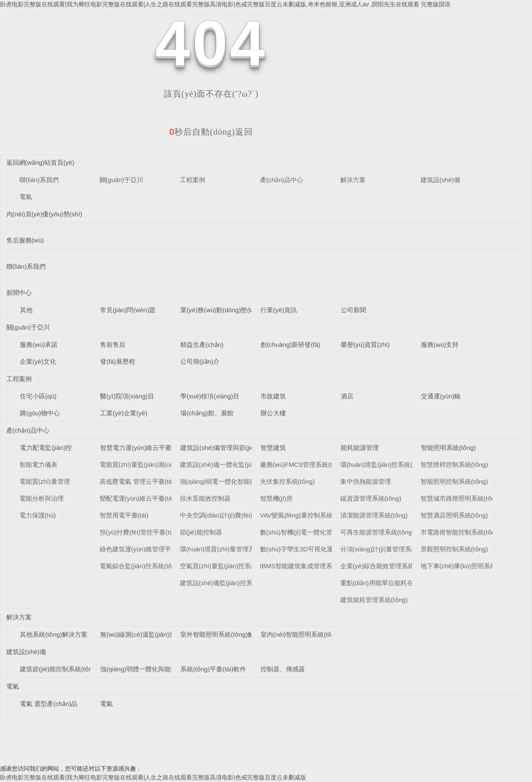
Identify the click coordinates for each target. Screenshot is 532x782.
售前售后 (113, 345)
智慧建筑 (273, 448)
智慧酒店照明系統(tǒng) (454, 515)
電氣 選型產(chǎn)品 (49, 704)
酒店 (347, 396)
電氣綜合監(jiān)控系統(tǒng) (140, 566)
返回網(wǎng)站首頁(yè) (40, 162)
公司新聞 (353, 310)
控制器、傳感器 (283, 669)
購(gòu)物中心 (40, 413)
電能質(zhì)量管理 (45, 481)
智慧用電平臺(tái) (124, 515)
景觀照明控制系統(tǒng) (454, 549)
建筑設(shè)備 (440, 180)
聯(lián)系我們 (39, 180)
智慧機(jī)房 (277, 498)
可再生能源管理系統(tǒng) (377, 532)
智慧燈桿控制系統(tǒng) (454, 465)
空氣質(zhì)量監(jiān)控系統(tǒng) (227, 566)
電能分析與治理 (42, 498)
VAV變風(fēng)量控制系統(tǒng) (305, 515)
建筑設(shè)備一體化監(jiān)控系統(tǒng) (237, 465)
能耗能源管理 (360, 448)
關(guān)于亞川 (121, 180)
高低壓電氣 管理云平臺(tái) (138, 481)
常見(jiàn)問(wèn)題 (128, 310)
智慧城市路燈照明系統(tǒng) (461, 498)
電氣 (26, 197)
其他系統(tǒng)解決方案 (54, 634)
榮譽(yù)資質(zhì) (365, 345)
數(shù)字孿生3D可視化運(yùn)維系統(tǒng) (322, 549)
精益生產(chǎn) (202, 345)
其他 (26, 310)
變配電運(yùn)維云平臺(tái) (138, 498)
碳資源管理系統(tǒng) (371, 498)
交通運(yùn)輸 (441, 396)
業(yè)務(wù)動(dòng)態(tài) (219, 310)
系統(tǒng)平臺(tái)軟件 (213, 669)
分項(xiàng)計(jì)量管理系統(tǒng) (387, 549)
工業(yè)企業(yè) (124, 413)
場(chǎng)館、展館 (207, 413)
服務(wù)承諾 (39, 345)
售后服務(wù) (25, 240)
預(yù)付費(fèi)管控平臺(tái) (138, 532)
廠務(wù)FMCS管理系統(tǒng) (303, 465)
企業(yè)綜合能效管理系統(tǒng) (386, 566)
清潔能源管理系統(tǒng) (374, 515)
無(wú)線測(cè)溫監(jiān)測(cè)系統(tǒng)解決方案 (171, 634)
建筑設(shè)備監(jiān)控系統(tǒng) (228, 583)
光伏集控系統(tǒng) (288, 481)
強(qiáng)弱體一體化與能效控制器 (148, 669)
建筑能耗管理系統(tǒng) (374, 600)
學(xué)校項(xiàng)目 (210, 396)
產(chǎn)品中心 (282, 180)
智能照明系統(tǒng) (448, 448)
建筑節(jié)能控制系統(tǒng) (59, 669)
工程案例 (193, 180)
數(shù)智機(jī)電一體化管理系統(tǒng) (314, 532)
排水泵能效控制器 (205, 498)
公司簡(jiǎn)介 (200, 361)
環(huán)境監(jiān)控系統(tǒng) (384, 465)
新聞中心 (19, 293)
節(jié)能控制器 (201, 532)
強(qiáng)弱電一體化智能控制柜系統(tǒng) (239, 481)
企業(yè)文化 (38, 361)
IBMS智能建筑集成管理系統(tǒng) (308, 566)
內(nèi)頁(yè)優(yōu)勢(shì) (44, 214)
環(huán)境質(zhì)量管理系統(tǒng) (229, 549)
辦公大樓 (273, 413)
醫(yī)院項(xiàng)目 (127, 396)
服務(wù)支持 (440, 345)
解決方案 (353, 180)
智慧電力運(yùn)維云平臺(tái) (141, 448)
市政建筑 (273, 396)
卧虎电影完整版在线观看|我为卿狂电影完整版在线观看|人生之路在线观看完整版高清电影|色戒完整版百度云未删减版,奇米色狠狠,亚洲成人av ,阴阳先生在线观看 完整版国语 (225, 4)
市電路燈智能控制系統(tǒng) (461, 532)
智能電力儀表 (38, 465)
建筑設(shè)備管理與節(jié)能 (221, 448)
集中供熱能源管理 (366, 481)
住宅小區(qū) (38, 396)
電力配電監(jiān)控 (46, 448)
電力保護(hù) (38, 515)
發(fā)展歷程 (118, 361)
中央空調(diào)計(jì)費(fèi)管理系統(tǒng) (237, 515)
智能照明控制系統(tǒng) (454, 481)
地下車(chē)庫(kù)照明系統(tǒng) (467, 566)
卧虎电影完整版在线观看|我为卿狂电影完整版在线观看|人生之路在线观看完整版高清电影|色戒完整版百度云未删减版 (153, 777)
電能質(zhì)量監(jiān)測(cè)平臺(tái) (149, 465)
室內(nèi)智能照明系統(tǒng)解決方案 (313, 634)
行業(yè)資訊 (279, 310)
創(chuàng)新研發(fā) (290, 345)
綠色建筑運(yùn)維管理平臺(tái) (144, 549)
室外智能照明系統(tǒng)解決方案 (227, 634)
